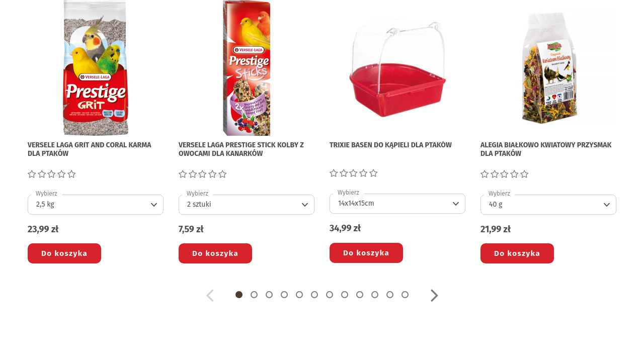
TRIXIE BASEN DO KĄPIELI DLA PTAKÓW (391, 145)
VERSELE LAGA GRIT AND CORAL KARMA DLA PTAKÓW (90, 150)
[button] (239, 295)
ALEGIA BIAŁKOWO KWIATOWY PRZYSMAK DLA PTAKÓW (546, 150)
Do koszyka (64, 253)
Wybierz (47, 194)
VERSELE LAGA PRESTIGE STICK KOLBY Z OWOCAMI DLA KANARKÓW (241, 150)
